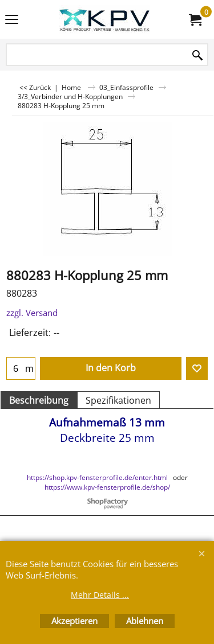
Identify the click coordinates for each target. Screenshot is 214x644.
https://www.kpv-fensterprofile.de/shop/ (107, 487)
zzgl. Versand (32, 313)
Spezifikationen (118, 400)
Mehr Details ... (100, 595)
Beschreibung (39, 400)
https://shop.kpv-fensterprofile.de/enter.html (97, 477)
